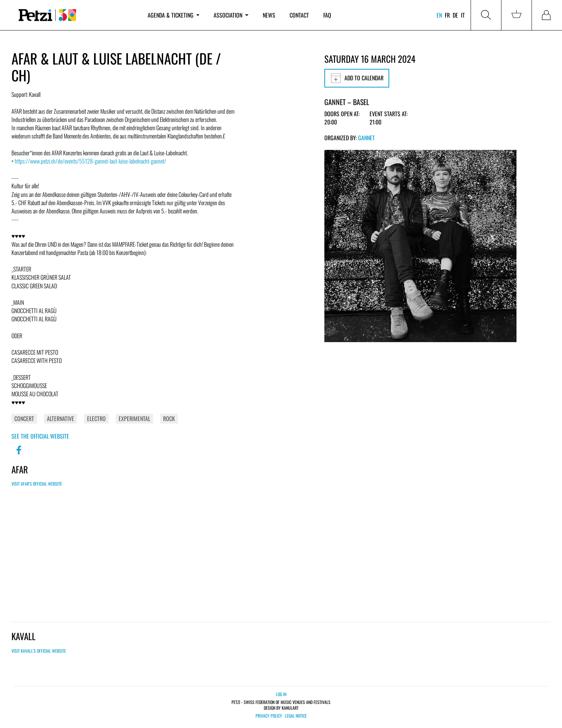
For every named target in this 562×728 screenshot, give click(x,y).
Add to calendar (357, 78)
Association (231, 15)
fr (447, 15)
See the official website (40, 436)
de (455, 15)
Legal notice (296, 716)
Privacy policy (269, 716)
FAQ (327, 15)
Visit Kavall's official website (39, 651)
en (439, 15)
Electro (96, 419)
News (269, 15)
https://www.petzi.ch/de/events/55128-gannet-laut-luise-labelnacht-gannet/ (91, 161)
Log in (281, 694)
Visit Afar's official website (37, 484)
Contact (299, 15)
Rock (169, 419)
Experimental (134, 419)
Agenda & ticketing (173, 15)
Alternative (61, 419)
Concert (24, 419)
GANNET (366, 138)
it (463, 15)
